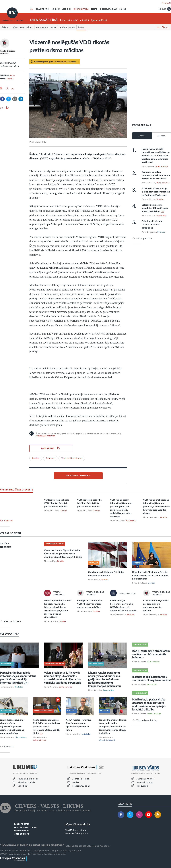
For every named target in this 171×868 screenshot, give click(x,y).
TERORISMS (6, 547)
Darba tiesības (153, 662)
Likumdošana (21, 737)
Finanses (161, 232)
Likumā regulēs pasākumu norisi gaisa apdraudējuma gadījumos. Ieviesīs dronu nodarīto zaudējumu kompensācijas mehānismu (104, 679)
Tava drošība (108, 690)
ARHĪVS (123, 9)
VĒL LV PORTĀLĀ (10, 634)
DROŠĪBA (4, 544)
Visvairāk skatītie (26, 782)
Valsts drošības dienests (72, 458)
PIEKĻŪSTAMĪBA (22, 831)
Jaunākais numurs (146, 779)
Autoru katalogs (145, 782)
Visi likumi (23, 786)
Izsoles (76, 782)
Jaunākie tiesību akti (28, 779)
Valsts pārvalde (163, 183)
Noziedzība (161, 216)
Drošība (10, 79)
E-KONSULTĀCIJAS (108, 9)
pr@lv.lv (85, 834)
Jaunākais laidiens (81, 779)
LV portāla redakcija (77, 825)
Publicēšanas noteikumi (45, 436)
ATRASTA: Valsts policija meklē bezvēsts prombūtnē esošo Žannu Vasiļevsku (156, 192)
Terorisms (50, 458)
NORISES (56, 9)
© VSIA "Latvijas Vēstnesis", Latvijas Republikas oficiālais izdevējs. (33, 854)
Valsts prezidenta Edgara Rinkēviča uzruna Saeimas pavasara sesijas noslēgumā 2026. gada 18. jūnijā (47, 727)
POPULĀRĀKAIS (142, 125)
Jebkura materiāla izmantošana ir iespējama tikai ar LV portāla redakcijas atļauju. (41, 851)
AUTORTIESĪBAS (22, 834)
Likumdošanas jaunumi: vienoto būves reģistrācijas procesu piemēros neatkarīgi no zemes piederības (12, 727)
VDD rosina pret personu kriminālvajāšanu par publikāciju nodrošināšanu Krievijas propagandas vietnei (157, 507)
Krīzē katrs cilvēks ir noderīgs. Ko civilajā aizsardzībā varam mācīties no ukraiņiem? (150, 576)
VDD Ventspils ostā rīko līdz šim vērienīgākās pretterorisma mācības (89, 503)
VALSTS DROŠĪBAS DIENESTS (17, 490)
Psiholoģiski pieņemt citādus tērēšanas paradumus (152, 225)
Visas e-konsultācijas (147, 720)
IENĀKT (167, 3)
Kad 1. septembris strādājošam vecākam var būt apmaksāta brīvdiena (151, 654)
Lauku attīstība (162, 166)
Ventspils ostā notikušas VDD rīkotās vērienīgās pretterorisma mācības (57, 503)
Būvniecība (152, 684)
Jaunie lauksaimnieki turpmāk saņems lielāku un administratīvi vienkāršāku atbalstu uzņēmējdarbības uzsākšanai (156, 156)
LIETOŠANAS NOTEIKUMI (26, 827)
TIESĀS (94, 9)
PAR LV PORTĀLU (22, 824)
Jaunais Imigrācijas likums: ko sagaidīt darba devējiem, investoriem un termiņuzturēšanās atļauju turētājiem (113, 727)
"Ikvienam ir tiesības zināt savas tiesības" (32, 845)
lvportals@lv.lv (80, 830)
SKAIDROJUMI (43, 9)
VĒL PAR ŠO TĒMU (10, 533)
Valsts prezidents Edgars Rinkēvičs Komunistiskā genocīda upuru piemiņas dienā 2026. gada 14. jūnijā (63, 554)
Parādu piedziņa (154, 714)
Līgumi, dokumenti (107, 740)
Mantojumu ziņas (81, 786)
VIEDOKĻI (66, 9)
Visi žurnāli (142, 786)
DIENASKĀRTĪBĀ (81, 9)
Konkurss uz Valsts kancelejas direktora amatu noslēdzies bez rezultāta (156, 175)
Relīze (12, 75)
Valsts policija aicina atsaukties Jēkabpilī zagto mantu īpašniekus (155, 208)
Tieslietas (19, 687)
